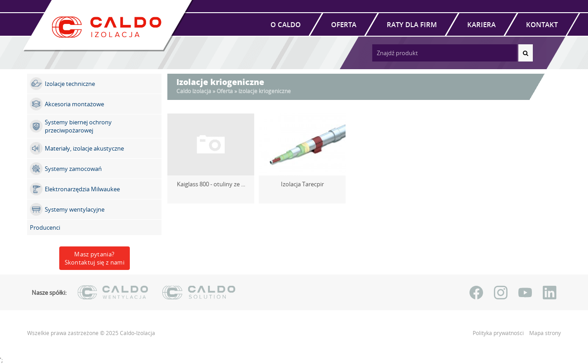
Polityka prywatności (499, 333)
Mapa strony (545, 333)
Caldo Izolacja (194, 91)
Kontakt (542, 24)
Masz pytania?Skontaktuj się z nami (95, 258)
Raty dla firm (412, 24)
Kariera (481, 24)
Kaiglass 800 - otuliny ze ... (211, 184)
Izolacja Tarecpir (302, 184)
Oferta (344, 24)
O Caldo (286, 24)
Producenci (45, 227)
